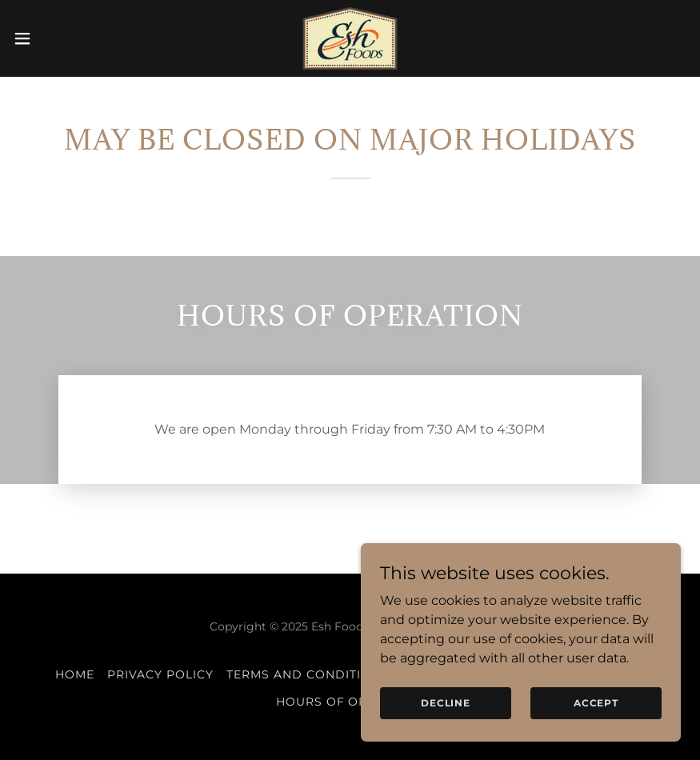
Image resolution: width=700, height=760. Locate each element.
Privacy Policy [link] (160, 674)
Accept (596, 736)
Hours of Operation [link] (350, 702)
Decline (446, 736)
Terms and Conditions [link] (308, 674)
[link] (350, 38)
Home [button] (75, 674)
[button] (58, 38)
